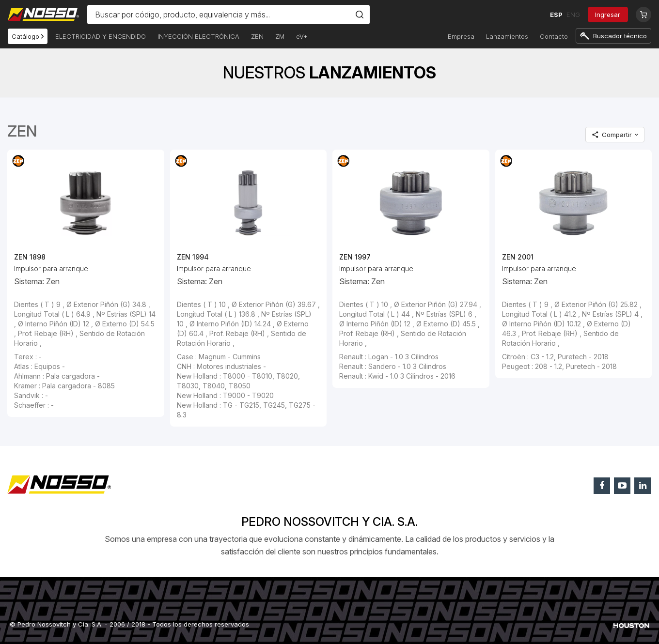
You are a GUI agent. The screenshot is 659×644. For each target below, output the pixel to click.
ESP (556, 15)
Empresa (461, 36)
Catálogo (28, 36)
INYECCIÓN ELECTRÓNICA (198, 36)
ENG (573, 15)
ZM (280, 36)
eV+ (302, 36)
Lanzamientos (507, 36)
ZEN (257, 36)
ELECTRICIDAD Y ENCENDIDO (101, 36)
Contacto (554, 36)
